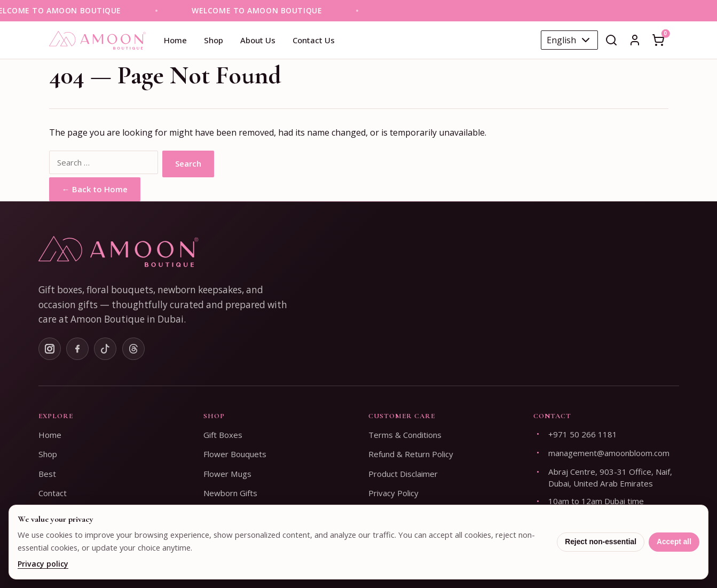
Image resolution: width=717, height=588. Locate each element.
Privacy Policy (393, 493)
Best (47, 474)
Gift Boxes (223, 435)
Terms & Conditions (405, 435)
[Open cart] (658, 40)
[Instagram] (50, 349)
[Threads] (133, 349)
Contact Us (314, 40)
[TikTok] (105, 349)
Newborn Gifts (230, 493)
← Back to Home (95, 189)
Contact (53, 493)
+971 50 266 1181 (583, 434)
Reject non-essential (601, 542)
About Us (258, 40)
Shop (214, 40)
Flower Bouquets (235, 454)
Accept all (674, 542)
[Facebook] (77, 349)
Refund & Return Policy (411, 454)
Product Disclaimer (403, 474)
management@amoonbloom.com (609, 453)
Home (175, 40)
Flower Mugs (227, 474)
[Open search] (611, 40)
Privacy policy (43, 564)
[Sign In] (635, 40)
